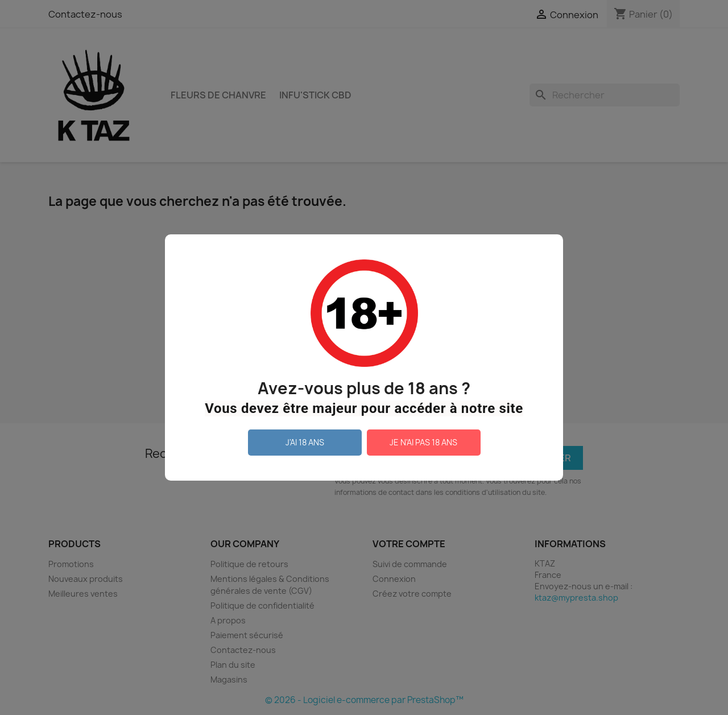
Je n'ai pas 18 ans (423, 442)
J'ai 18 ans (305, 442)
